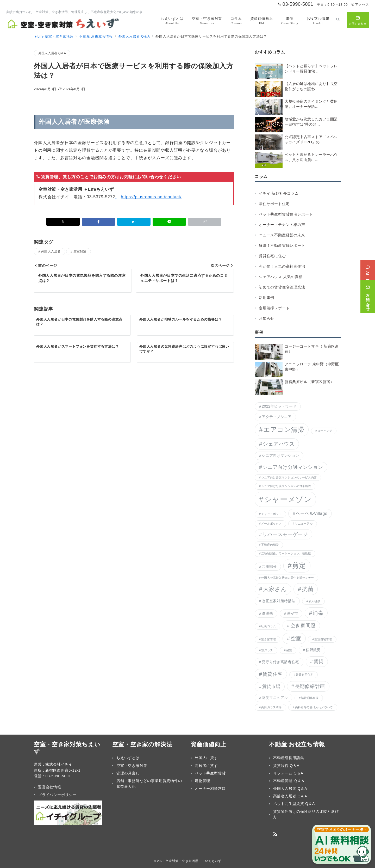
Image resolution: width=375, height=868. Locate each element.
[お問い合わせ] (368, 293)
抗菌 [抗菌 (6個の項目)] (308, 589)
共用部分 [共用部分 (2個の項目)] (269, 567)
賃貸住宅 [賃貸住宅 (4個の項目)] (273, 674)
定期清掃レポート (274, 308)
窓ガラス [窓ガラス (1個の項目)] (267, 650)
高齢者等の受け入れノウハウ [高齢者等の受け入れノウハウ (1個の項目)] (314, 707)
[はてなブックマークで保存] (134, 222)
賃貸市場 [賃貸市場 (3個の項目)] (271, 687)
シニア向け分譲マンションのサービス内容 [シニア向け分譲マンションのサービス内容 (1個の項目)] (289, 477)
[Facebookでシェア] (98, 222)
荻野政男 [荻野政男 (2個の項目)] (313, 650)
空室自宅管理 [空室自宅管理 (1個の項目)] (323, 639)
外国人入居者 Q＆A (52, 53)
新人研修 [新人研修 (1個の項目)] (314, 601)
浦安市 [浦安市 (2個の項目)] (292, 613)
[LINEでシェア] (169, 222)
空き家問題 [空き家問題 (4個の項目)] (303, 626)
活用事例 (267, 298)
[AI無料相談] (368, 266)
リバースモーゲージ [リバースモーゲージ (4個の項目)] (285, 534)
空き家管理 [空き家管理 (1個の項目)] (268, 639)
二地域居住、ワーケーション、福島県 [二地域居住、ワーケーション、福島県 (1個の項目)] (286, 553)
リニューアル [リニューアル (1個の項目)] (304, 524)
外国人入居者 (51, 251)
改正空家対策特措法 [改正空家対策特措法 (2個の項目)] (279, 601)
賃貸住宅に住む (272, 256)
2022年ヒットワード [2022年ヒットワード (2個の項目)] (279, 406)
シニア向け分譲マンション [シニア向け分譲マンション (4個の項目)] (293, 467)
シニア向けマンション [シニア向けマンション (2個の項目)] (280, 455)
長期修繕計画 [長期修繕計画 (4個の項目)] (310, 686)
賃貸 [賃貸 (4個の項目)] (319, 661)
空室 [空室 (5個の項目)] (296, 638)
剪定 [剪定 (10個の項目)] (299, 565)
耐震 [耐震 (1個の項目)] (289, 650)
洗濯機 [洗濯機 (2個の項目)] (267, 613)
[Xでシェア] (63, 222)
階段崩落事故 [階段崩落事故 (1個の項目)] (310, 698)
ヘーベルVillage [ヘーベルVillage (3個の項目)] (312, 513)
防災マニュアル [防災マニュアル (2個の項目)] (275, 698)
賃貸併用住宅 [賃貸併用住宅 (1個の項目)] (305, 675)
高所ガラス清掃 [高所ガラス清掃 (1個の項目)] (271, 707)
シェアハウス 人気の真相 (281, 277)
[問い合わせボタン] (358, 20)
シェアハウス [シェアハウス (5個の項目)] (279, 444)
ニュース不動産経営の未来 (282, 235)
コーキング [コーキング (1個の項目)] (325, 431)
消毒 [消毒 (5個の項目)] (318, 613)
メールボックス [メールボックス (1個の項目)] (271, 524)
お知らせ (267, 318)
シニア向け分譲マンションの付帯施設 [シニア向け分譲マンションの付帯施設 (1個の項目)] (286, 486)
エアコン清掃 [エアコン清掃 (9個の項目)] (284, 430)
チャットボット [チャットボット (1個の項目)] (271, 514)
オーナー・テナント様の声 (282, 225)
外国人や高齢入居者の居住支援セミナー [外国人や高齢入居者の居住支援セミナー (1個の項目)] (287, 578)
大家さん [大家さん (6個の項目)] (275, 589)
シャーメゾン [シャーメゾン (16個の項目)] (288, 499)
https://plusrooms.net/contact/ (151, 197)
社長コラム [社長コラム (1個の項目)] (268, 626)
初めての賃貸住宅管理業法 (282, 287)
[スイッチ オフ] (338, 20)
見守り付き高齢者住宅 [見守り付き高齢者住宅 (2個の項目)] (280, 662)
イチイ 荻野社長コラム (279, 193)
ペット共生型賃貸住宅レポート (286, 214)
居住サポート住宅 (274, 204)
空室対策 (80, 251)
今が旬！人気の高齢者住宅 (282, 266)
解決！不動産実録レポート (282, 245)
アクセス (360, 5)
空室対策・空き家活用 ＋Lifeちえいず (193, 861)
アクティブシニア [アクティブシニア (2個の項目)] (277, 417)
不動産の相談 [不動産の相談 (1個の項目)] (270, 545)
